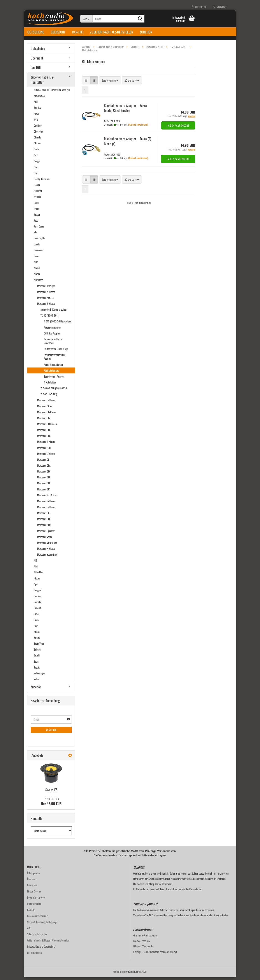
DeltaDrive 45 (142, 944)
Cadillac (38, 128)
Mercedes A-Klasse (46, 294)
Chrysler (38, 140)
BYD (36, 122)
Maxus (37, 270)
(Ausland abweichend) (138, 127)
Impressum (32, 888)
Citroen (37, 146)
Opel (36, 587)
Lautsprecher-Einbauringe (56, 351)
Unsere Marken (34, 906)
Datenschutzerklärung (37, 918)
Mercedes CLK (44, 432)
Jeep (36, 223)
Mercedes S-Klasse (46, 509)
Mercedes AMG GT (46, 300)
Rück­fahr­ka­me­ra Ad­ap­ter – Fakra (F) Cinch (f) (127, 144)
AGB (29, 931)
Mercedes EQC (44, 450)
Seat (36, 628)
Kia (35, 235)
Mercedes (38, 282)
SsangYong (39, 646)
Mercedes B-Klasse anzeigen (54, 312)
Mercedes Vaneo (45, 539)
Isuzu (36, 205)
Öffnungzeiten (33, 876)
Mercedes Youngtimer (47, 557)
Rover (37, 616)
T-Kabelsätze (50, 385)
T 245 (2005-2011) (50, 318)
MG (35, 563)
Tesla (36, 664)
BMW (36, 116)
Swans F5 (51, 792)
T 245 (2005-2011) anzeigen (58, 324)
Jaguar (37, 217)
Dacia (37, 152)
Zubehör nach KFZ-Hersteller (112, 32)
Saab (36, 622)
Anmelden (51, 732)
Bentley (38, 110)
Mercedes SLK (44, 521)
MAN (36, 264)
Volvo (37, 682)
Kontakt (31, 912)
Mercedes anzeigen (46, 288)
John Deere (39, 229)
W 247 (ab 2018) (49, 397)
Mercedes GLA (44, 468)
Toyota (37, 670)
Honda (37, 187)
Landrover (39, 253)
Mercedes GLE (44, 480)
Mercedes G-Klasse (46, 456)
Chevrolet (39, 134)
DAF (36, 158)
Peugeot (38, 592)
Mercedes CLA (44, 420)
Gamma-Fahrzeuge (145, 938)
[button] (86, 83)
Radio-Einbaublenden (54, 367)
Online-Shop (119, 974)
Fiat (36, 169)
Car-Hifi (78, 32)
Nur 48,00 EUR (51, 804)
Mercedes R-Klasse (46, 503)
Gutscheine (36, 32)
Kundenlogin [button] (199, 7)
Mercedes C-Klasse (46, 403)
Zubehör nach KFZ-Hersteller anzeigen (52, 92)
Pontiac (38, 598)
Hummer (38, 193)
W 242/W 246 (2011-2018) (54, 391)
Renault (38, 610)
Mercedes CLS (44, 438)
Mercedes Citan (45, 409)
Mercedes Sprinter (46, 533)
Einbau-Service (34, 894)
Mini (36, 569)
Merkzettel (220, 7)
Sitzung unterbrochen (37, 937)
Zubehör (146, 32)
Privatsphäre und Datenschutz (41, 949)
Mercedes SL (43, 515)
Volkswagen (39, 676)
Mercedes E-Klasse (46, 444)
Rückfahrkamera (51, 373)
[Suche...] (86, 19)
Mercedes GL (43, 462)
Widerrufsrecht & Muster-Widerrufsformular (48, 943)
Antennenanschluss (53, 330)
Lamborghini (40, 241)
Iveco (36, 211)
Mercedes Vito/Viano (47, 545)
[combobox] (110, 83)
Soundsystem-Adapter (54, 379)
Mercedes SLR (44, 527)
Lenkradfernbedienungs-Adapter (55, 359)
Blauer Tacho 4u (143, 949)
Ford (36, 175)
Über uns (31, 882)
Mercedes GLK (44, 486)
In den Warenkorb (178, 128)
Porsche (38, 604)
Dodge (37, 164)
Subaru (37, 652)
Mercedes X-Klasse (46, 551)
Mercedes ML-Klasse (47, 498)
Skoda (37, 634)
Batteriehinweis (35, 955)
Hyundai (38, 199)
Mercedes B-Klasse (46, 306)
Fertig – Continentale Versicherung (155, 955)
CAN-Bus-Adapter (52, 336)
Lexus (37, 258)
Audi (36, 104)
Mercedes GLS (44, 492)
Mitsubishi (39, 575)
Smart (37, 640)
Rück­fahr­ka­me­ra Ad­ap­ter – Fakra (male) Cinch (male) (125, 110)
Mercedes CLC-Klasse (47, 426)
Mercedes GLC (44, 474)
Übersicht (58, 32)
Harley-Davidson (42, 181)
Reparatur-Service (36, 900)
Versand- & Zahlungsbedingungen (43, 925)
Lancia (37, 247)
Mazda (37, 276)
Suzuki (37, 658)
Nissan (37, 581)
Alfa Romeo (39, 98)
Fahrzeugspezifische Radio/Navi (53, 343)
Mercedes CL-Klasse (47, 414)
